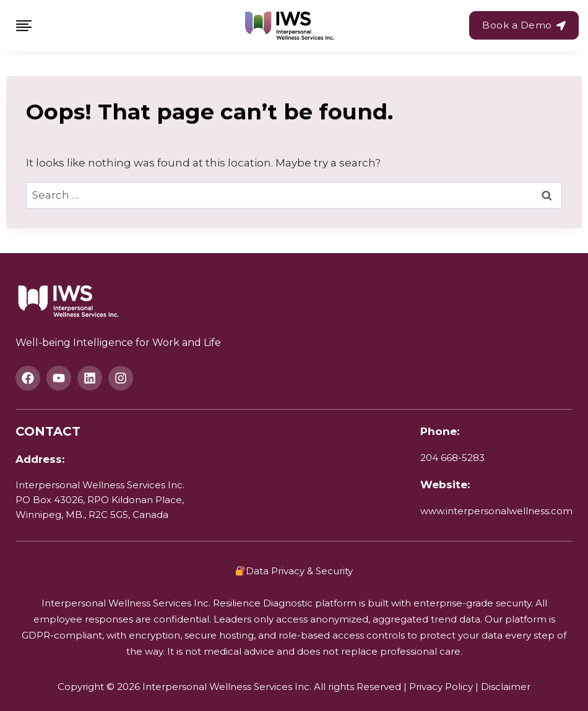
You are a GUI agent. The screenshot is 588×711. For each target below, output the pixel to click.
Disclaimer (506, 687)
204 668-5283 (452, 458)
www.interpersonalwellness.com (496, 511)
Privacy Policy (441, 687)
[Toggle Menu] (24, 26)
